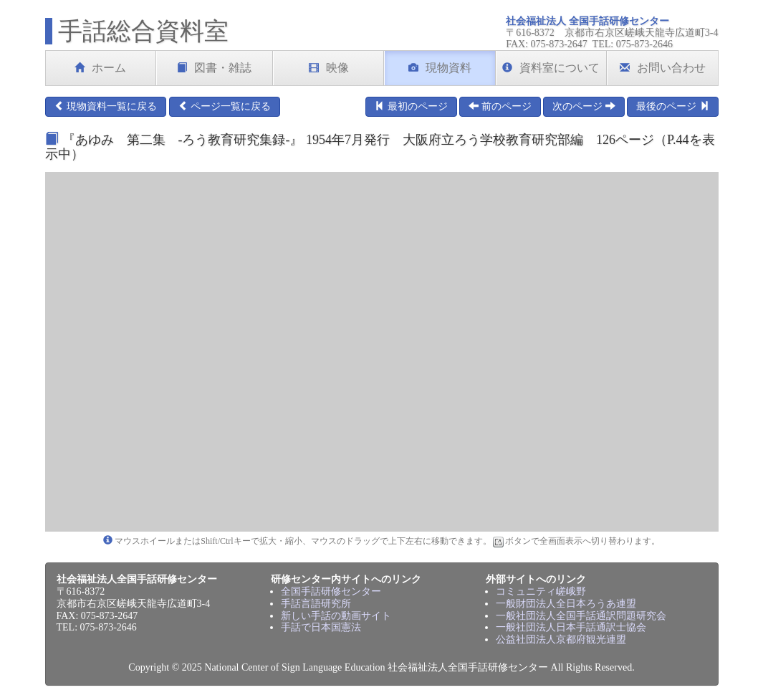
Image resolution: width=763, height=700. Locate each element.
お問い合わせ (663, 68)
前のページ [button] (500, 106)
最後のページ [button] (673, 106)
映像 (329, 68)
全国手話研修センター (331, 591)
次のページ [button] (584, 106)
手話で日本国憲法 (321, 627)
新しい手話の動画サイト (336, 616)
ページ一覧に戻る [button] (225, 106)
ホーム (100, 68)
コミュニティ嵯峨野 (541, 591)
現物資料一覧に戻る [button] (106, 106)
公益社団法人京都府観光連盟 (561, 639)
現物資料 (440, 68)
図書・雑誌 (214, 68)
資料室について (551, 68)
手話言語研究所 (316, 604)
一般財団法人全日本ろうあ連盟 (566, 604)
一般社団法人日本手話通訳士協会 (571, 627)
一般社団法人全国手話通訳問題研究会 (581, 616)
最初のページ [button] (411, 106)
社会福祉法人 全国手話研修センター (587, 21)
